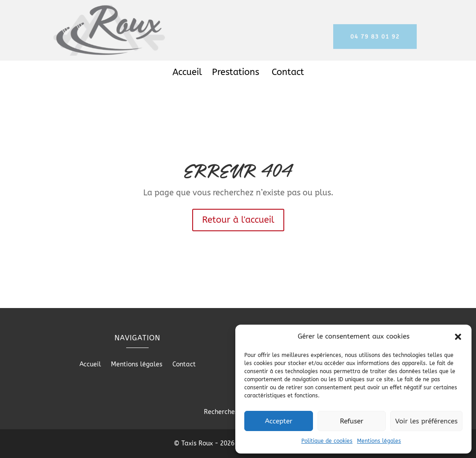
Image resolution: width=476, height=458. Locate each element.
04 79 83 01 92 (375, 40)
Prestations (237, 73)
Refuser (352, 421)
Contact (288, 73)
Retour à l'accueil (238, 220)
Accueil (187, 73)
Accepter (279, 421)
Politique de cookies (327, 441)
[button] (458, 337)
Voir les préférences (426, 421)
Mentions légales (379, 441)
